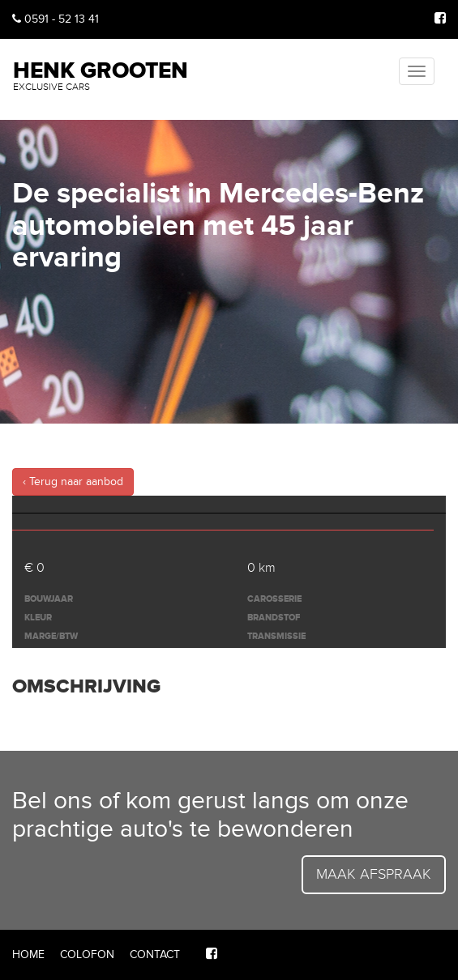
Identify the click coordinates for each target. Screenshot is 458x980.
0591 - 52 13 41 (56, 19)
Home (28, 954)
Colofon (87, 954)
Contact (155, 954)
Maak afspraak (374, 874)
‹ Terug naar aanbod (73, 481)
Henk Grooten (101, 74)
